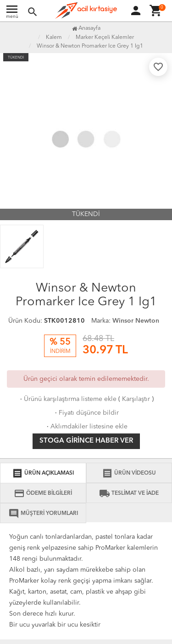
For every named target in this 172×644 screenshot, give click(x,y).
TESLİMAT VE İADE (129, 493)
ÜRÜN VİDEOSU (129, 473)
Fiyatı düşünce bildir (86, 413)
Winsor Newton (136, 321)
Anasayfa (86, 28)
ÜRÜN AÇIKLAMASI (43, 473)
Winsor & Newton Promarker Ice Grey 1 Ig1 (90, 46)
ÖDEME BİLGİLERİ (43, 493)
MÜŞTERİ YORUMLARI (43, 514)
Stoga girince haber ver (86, 441)
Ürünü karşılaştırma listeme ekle (67, 399)
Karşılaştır (136, 399)
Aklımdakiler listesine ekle (86, 427)
